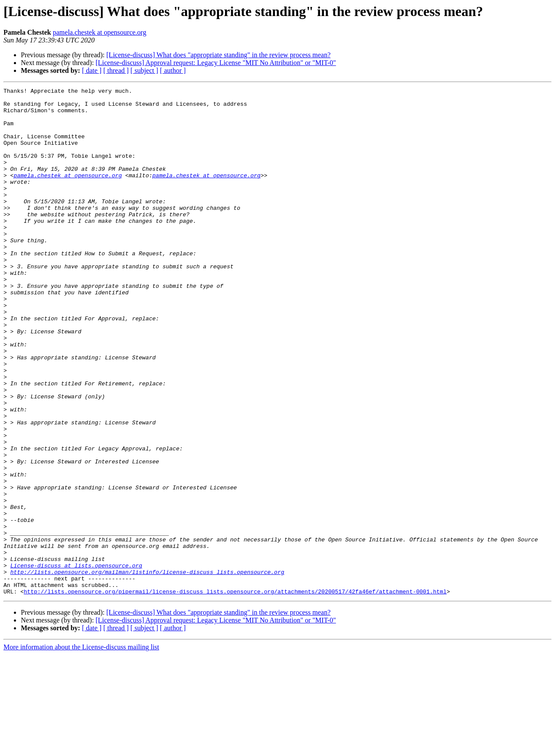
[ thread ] (116, 70)
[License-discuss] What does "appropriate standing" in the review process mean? (218, 55)
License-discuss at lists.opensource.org (76, 661)
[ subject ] (144, 70)
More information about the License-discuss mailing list (81, 748)
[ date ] (92, 70)
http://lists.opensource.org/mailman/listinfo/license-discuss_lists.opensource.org (147, 669)
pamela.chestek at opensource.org (100, 32)
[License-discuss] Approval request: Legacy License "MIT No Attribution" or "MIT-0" (215, 63)
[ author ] (173, 70)
